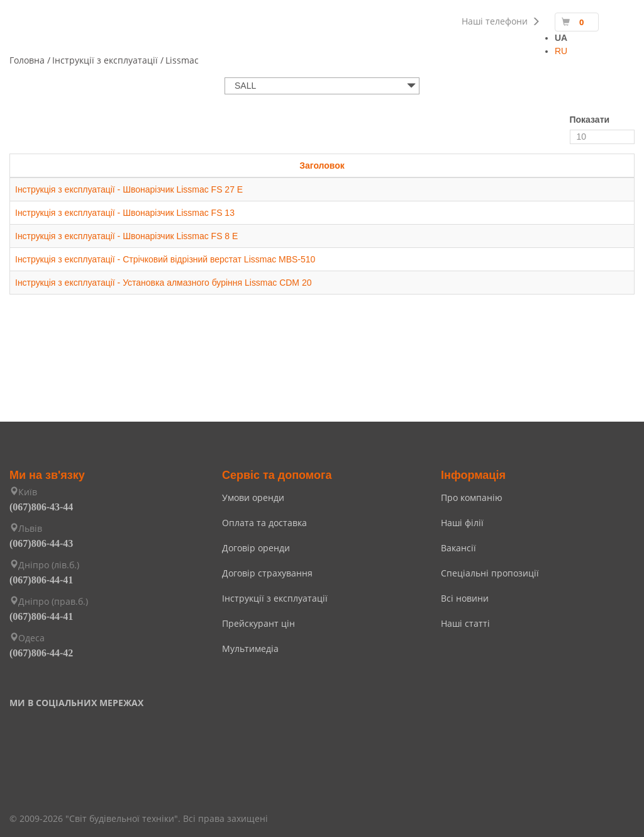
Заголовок (322, 166)
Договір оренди (256, 548)
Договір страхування (267, 573)
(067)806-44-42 (41, 653)
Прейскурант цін (258, 623)
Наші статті (465, 623)
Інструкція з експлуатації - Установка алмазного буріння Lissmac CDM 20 (164, 283)
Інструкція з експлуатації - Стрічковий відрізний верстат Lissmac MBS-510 (165, 259)
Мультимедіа (250, 649)
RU (561, 51)
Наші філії (462, 523)
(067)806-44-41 (41, 580)
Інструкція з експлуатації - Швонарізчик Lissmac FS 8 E (127, 236)
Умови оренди (253, 497)
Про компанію (472, 497)
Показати (590, 120)
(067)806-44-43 (41, 543)
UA (561, 38)
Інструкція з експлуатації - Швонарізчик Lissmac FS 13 (125, 213)
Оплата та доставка (264, 523)
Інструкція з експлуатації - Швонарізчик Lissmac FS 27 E (129, 189)
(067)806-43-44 (41, 507)
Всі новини (465, 598)
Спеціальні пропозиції (490, 573)
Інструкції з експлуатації (275, 598)
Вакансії (458, 548)
